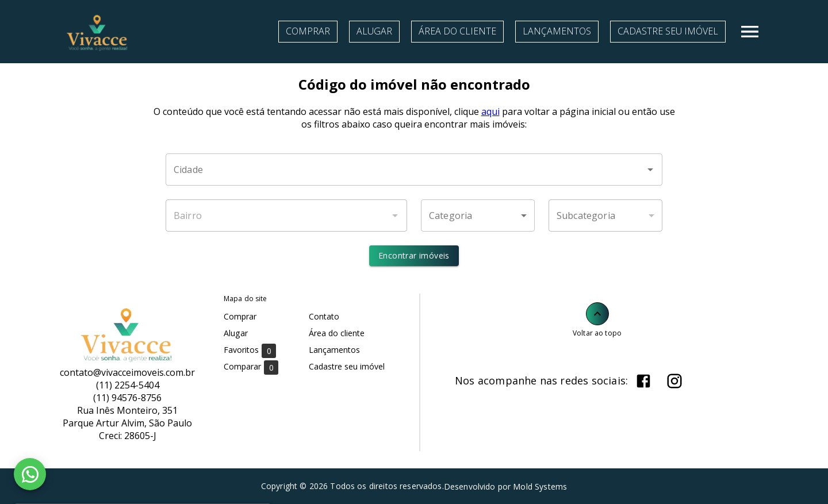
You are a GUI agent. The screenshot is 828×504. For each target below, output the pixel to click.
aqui (490, 111)
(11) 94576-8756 (127, 398)
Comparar (251, 367)
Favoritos (250, 350)
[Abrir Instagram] (674, 381)
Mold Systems (540, 486)
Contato (324, 316)
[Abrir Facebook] (643, 381)
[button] (478, 216)
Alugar (374, 31)
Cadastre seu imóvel (668, 31)
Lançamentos (557, 31)
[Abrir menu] (750, 32)
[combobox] (414, 170)
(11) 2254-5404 (128, 385)
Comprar (308, 31)
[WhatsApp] (30, 474)
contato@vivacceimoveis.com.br (127, 372)
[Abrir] (650, 170)
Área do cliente (457, 31)
